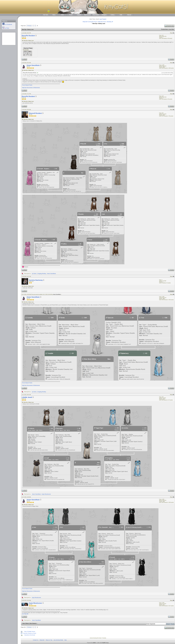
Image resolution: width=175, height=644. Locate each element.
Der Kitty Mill (25, 614)
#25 (173, 276)
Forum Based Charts (27, 85)
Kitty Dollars (96, 15)
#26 (173, 294)
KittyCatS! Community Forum (90, 22)
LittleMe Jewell (27, 397)
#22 (173, 63)
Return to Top (49, 640)
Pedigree (104, 15)
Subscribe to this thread (30, 635)
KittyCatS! (42, 640)
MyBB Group (105, 643)
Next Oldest (26, 623)
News (54, 15)
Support (79, 15)
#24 (173, 110)
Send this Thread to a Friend (30, 633)
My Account (87, 15)
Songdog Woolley (42, 274)
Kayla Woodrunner (46, 494)
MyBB (94, 643)
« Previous (29, 26)
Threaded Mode (164, 29)
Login (101, 19)
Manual (129, 15)
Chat (62, 15)
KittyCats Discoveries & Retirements (31, 88)
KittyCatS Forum (102, 22)
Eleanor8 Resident (35, 113)
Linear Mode (171, 29)
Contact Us (36, 640)
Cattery (113, 15)
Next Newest (33, 623)
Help (65, 640)
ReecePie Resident (28, 36)
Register (104, 19)
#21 (173, 33)
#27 (173, 395)
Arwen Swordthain (33, 65)
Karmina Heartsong (36, 280)
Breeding (109, 22)
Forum (71, 15)
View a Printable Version (30, 631)
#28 (173, 497)
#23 (173, 94)
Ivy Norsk (34, 274)
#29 (173, 600)
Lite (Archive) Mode (58, 640)
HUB (121, 15)
